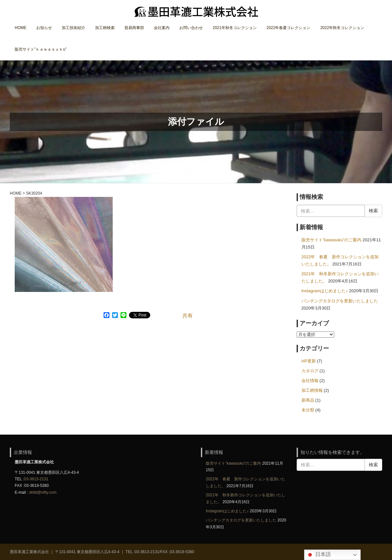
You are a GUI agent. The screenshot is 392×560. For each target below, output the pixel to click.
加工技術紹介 (73, 28)
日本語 (318, 555)
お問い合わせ (191, 28)
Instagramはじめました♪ (325, 291)
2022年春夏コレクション (289, 28)
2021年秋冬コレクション (235, 28)
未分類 (308, 410)
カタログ (310, 371)
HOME (21, 28)
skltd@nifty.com (43, 492)
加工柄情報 (312, 390)
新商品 (308, 400)
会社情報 (310, 381)
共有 (188, 316)
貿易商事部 (134, 28)
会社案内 (162, 28)
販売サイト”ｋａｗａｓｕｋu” (41, 49)
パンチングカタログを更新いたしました (340, 301)
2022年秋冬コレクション (342, 28)
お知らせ (44, 28)
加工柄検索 (105, 28)
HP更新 (309, 361)
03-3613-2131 (36, 479)
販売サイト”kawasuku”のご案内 (332, 240)
